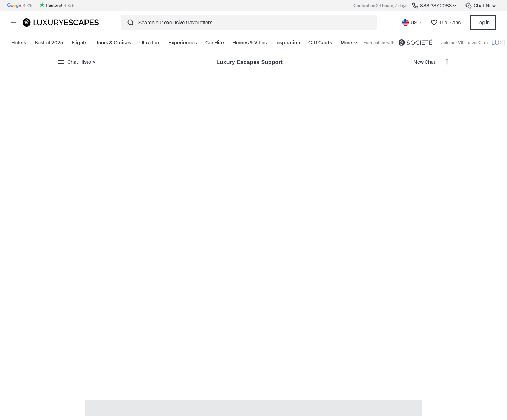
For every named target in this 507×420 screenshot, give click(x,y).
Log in (483, 23)
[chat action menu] (447, 62)
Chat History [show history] (76, 62)
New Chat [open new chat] (420, 62)
